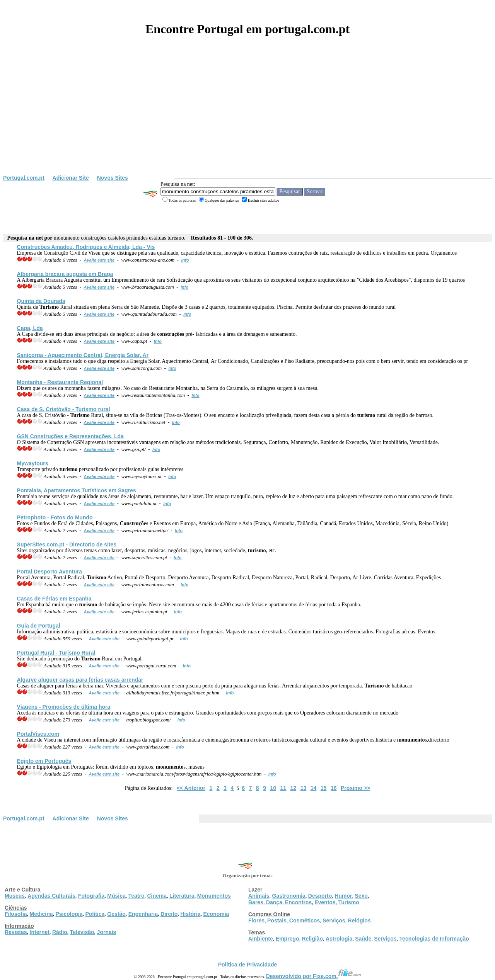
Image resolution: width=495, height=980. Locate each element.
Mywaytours (33, 463)
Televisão (82, 932)
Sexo (361, 896)
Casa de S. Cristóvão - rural (64, 409)
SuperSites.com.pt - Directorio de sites (67, 544)
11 (283, 788)
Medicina (41, 914)
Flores (256, 920)
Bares (256, 902)
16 (334, 788)
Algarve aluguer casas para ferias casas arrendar (80, 680)
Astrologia (339, 939)
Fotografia (91, 896)
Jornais (107, 932)
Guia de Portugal (39, 626)
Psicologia (69, 914)
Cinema (157, 896)
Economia (216, 914)
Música (116, 896)
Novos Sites (113, 178)
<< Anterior (191, 788)
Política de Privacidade (248, 965)
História (190, 914)
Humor (343, 896)
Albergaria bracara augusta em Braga (65, 274)
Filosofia (16, 914)
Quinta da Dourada (41, 301)
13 (304, 788)
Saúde (363, 939)
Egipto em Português (44, 761)
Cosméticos (305, 920)
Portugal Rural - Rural (56, 653)
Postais (277, 920)
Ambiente (261, 939)
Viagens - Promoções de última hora (64, 707)
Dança (274, 902)
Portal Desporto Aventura (50, 572)
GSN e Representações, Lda (70, 436)
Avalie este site (99, 260)
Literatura (182, 896)
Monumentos (214, 896)
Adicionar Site (71, 178)
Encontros (298, 902)
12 (294, 788)
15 (324, 788)
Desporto (320, 896)
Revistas (16, 932)
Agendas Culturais (51, 896)
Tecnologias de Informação (434, 939)
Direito (169, 914)
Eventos (325, 902)
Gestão (116, 914)
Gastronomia (288, 896)
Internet (40, 932)
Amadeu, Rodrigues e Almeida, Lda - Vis (86, 247)
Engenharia (143, 914)
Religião (312, 939)
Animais (259, 896)
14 (314, 788)
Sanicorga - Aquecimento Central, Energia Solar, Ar (83, 355)
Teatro (137, 896)
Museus (15, 896)
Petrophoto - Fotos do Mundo (55, 517)
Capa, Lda (30, 328)
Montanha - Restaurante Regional (60, 382)
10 (273, 788)
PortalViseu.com (38, 734)
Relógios (359, 920)
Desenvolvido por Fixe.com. (314, 976)
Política (95, 914)
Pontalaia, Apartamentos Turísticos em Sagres (77, 490)
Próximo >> (355, 788)
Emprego (288, 939)
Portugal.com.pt (24, 178)
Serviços (334, 920)
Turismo (349, 902)
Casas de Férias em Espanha (54, 599)
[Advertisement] (247, 117)
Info (185, 260)
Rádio (60, 932)
